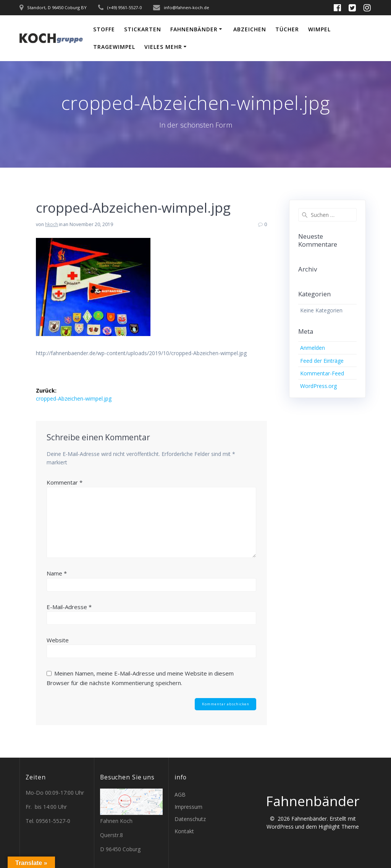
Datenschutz (190, 819)
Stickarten (143, 29)
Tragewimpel (114, 47)
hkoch (52, 224)
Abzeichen (250, 29)
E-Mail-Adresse (69, 607)
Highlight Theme (339, 827)
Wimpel (319, 29)
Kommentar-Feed (322, 373)
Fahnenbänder (194, 29)
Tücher (287, 29)
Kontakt (184, 831)
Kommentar (65, 482)
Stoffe (104, 29)
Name (57, 573)
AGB (180, 794)
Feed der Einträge (322, 361)
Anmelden (313, 348)
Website (58, 640)
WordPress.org (318, 386)
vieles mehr (163, 47)
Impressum (188, 807)
